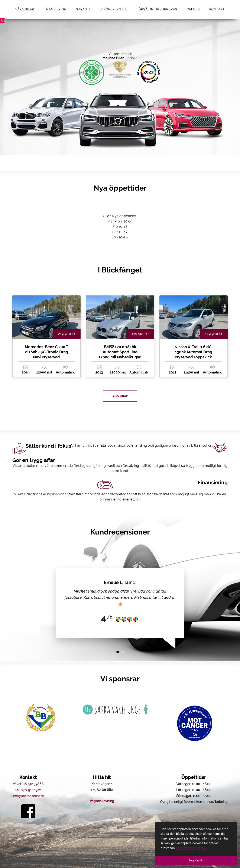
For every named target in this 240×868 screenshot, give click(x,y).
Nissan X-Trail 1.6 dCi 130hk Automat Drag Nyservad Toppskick (194, 352)
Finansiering (55, 10)
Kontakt (217, 10)
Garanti (83, 10)
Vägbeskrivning (102, 802)
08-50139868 (33, 785)
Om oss (193, 10)
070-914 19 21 (31, 790)
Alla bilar (120, 396)
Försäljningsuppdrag (157, 10)
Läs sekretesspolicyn (191, 848)
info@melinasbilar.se (28, 796)
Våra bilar (25, 10)
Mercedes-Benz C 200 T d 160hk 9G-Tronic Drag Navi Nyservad (46, 352)
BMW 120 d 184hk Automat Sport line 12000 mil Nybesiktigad (120, 352)
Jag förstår (196, 860)
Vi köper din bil (113, 10)
